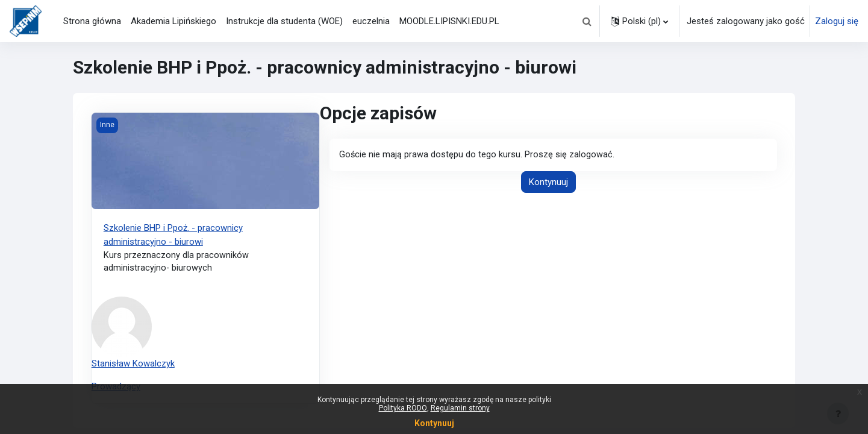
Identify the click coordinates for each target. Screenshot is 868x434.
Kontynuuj (548, 183)
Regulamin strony (460, 408)
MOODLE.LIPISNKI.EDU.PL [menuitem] (449, 21)
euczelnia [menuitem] (371, 21)
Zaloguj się (837, 21)
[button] (587, 21)
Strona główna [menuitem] (92, 21)
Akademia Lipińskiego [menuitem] (173, 21)
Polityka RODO (403, 408)
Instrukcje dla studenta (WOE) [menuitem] (284, 21)
